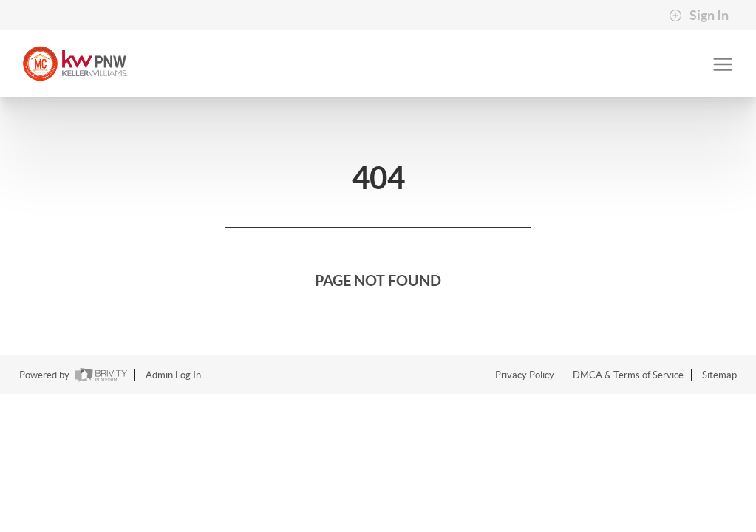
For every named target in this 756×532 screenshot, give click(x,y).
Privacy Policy (525, 375)
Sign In (699, 16)
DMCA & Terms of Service (628, 375)
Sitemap (719, 375)
